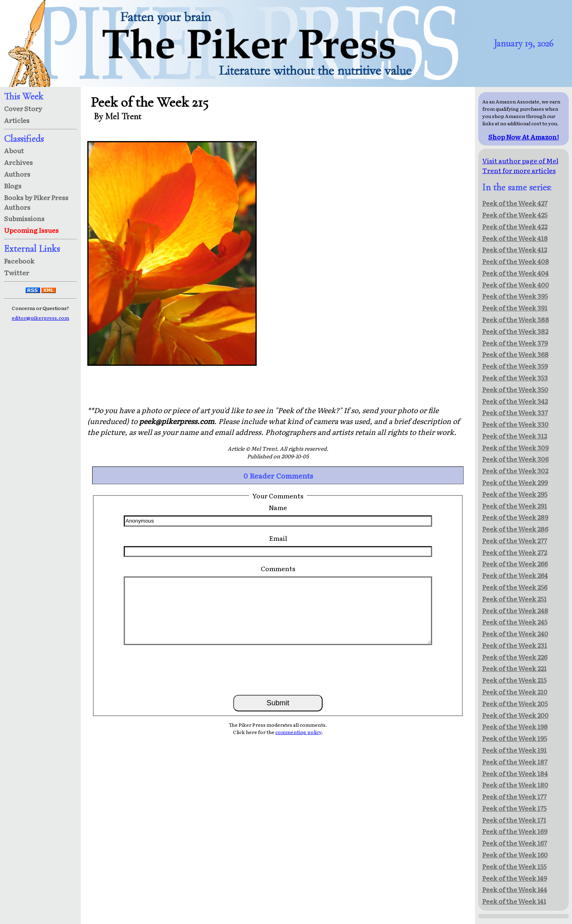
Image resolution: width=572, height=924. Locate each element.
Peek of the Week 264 (515, 575)
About (14, 150)
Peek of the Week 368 (515, 354)
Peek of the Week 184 (515, 773)
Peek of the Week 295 (515, 494)
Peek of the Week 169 (515, 831)
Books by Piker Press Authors (36, 202)
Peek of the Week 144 (515, 889)
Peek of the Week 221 (514, 668)
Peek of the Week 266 (515, 563)
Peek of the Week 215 (514, 680)
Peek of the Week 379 (515, 343)
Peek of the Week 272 (515, 552)
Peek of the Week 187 (515, 762)
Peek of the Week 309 (515, 447)
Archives (18, 162)
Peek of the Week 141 (514, 901)
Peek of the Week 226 (515, 657)
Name (278, 507)
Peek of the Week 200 (515, 715)
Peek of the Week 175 (514, 808)
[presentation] (278, 669)
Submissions (24, 218)
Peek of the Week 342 (515, 401)
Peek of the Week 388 (516, 319)
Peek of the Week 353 (515, 378)
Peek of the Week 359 (515, 366)
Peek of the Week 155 (514, 866)
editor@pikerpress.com (40, 318)
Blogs (13, 186)
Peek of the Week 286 (515, 529)
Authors (17, 174)
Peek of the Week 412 (515, 249)
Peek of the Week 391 (515, 308)
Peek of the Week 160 (515, 854)
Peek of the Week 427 (515, 203)
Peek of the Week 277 (515, 540)
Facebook (19, 261)
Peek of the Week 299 (515, 482)
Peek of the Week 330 (515, 424)
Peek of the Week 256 (515, 587)
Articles (17, 120)
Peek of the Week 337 (515, 412)
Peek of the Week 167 (515, 843)
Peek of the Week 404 (515, 273)
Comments (278, 568)
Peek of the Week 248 (515, 610)
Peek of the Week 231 (515, 645)
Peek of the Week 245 (515, 622)
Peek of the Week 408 (516, 261)
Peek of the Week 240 (515, 633)
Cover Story (23, 108)
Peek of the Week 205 (515, 703)
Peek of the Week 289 (515, 517)
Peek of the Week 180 (515, 785)
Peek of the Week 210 (515, 692)
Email (278, 538)
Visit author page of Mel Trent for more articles (520, 165)
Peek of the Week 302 (515, 470)
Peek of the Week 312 (515, 436)
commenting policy (298, 732)
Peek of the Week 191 (514, 750)
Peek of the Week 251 (514, 599)
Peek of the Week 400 (516, 285)
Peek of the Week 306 (515, 459)
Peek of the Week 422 (515, 226)
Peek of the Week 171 (514, 820)
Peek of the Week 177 (514, 796)
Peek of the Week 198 (515, 726)
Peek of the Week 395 (515, 296)
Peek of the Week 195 (515, 738)
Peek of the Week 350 (515, 389)
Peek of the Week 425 (515, 215)
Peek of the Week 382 (515, 331)
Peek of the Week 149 (515, 878)
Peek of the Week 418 (515, 238)
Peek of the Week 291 (515, 506)
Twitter (17, 272)
